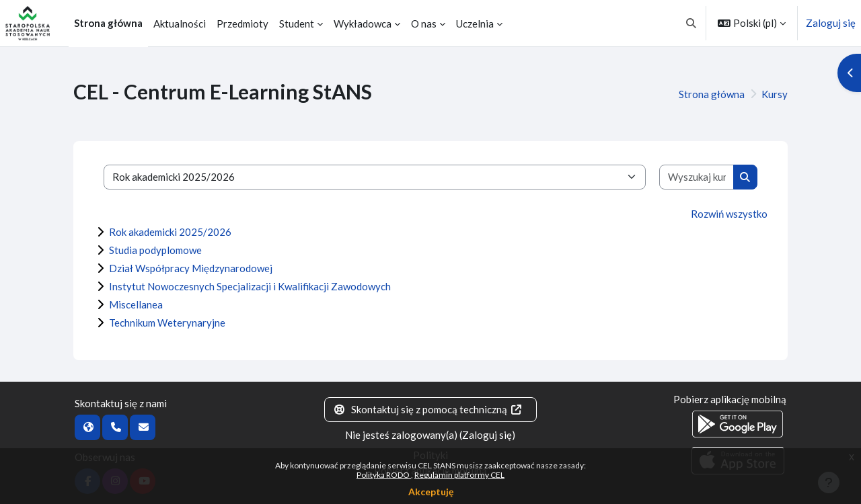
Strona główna (712, 94)
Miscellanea (136, 304)
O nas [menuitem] (424, 24)
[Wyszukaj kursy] (697, 177)
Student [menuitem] (297, 24)
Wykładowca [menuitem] (363, 24)
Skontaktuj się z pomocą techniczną (428, 409)
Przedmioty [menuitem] (242, 24)
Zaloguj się (831, 23)
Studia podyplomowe (155, 250)
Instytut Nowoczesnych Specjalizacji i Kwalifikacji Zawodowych (250, 286)
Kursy (775, 94)
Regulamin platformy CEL (459, 475)
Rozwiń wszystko (729, 214)
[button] (692, 23)
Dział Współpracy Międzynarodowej (191, 268)
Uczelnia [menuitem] (475, 24)
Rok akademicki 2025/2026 (170, 232)
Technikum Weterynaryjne (167, 323)
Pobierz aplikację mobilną (730, 399)
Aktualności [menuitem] (180, 24)
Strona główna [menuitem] (108, 23)
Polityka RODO (384, 475)
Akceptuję (431, 492)
